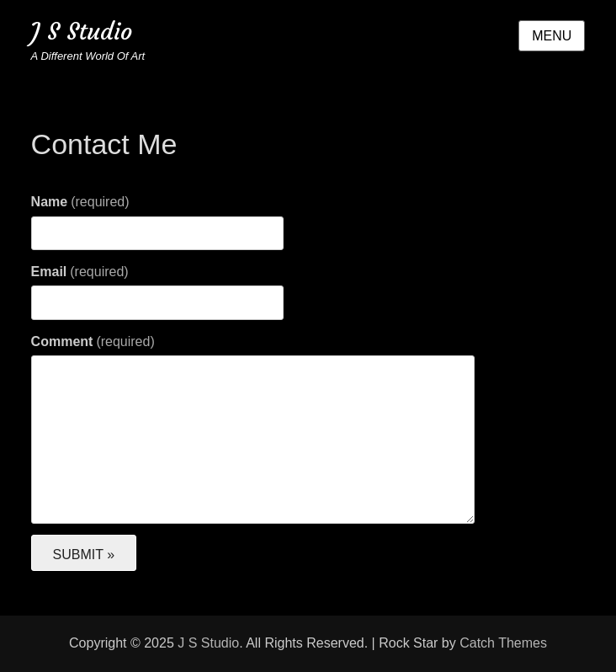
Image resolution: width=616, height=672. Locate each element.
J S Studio (82, 32)
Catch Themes (503, 643)
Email (80, 272)
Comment (93, 341)
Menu (552, 36)
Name (80, 202)
